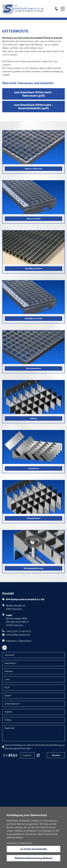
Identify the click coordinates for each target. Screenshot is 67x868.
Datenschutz (25, 641)
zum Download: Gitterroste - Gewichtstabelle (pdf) (34, 107)
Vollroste (33, 418)
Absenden (56, 755)
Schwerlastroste (34, 518)
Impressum (11, 641)
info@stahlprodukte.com (18, 635)
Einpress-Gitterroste (33, 169)
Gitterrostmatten (34, 368)
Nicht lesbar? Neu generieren (38, 755)
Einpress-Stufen (34, 219)
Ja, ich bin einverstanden (33, 849)
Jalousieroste (34, 468)
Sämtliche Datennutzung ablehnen (34, 858)
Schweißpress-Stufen (34, 319)
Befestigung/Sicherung (33, 568)
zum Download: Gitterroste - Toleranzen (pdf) (34, 94)
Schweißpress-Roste (33, 269)
